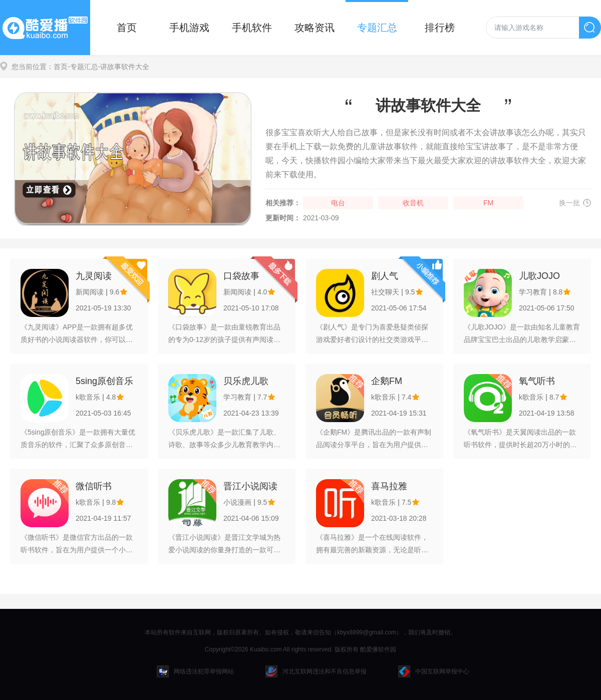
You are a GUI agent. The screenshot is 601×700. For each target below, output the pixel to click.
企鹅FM (387, 381)
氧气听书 (537, 381)
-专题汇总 (83, 67)
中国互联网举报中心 (434, 671)
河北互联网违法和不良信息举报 (316, 671)
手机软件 (252, 28)
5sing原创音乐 (104, 381)
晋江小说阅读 (250, 486)
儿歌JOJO (539, 276)
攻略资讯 (315, 28)
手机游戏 (189, 28)
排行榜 (440, 28)
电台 (338, 203)
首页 (127, 28)
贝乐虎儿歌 (246, 381)
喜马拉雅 (389, 486)
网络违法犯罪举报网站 (195, 671)
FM (488, 203)
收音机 (413, 203)
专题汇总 (377, 28)
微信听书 (94, 486)
